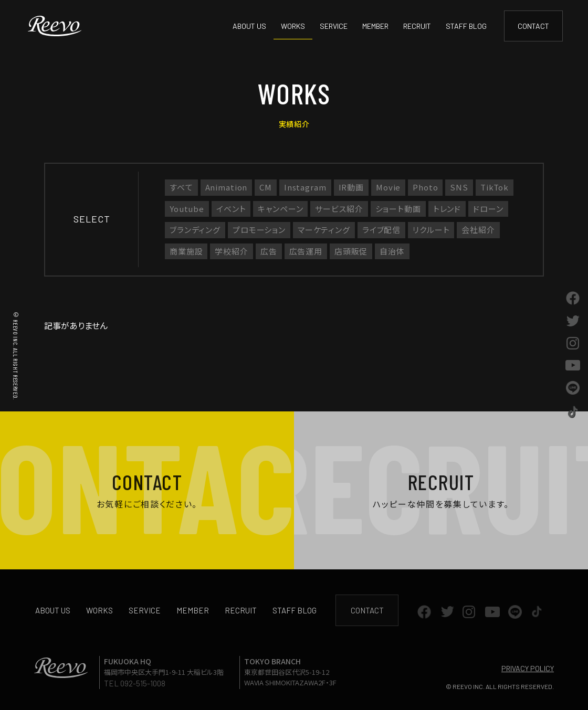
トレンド (447, 209)
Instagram (305, 187)
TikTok (495, 187)
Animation (227, 187)
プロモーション (259, 230)
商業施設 (186, 251)
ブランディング (195, 230)
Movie (388, 187)
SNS (459, 187)
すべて (181, 187)
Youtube (187, 209)
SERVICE (334, 26)
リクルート (431, 230)
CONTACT (533, 26)
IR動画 (351, 187)
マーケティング (324, 230)
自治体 (392, 251)
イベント (231, 209)
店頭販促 (351, 251)
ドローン (488, 209)
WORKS (293, 26)
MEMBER (375, 26)
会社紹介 (478, 230)
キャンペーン (280, 209)
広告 (269, 251)
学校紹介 (231, 251)
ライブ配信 (381, 230)
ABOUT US (249, 26)
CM (266, 187)
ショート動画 (398, 209)
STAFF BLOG (466, 26)
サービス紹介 (339, 209)
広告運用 (306, 251)
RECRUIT (417, 26)
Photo (425, 187)
